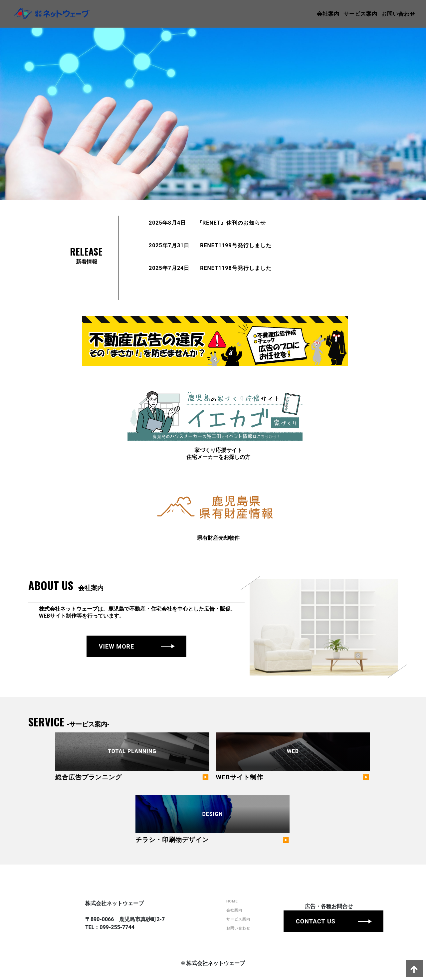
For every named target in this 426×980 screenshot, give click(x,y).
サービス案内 (350, 13)
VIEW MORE (116, 646)
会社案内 (318, 13)
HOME (233, 917)
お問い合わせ (388, 13)
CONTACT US (323, 936)
